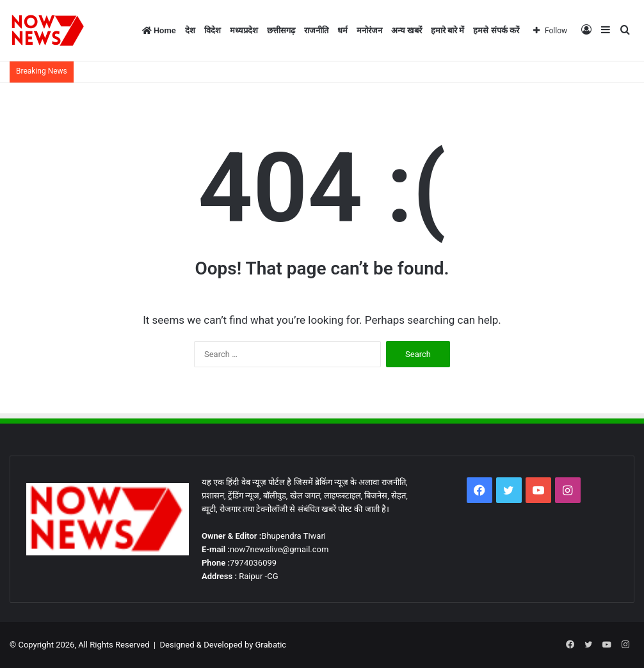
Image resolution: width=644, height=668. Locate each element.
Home (159, 30)
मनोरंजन (369, 30)
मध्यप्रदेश (244, 30)
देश (190, 30)
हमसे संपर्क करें (496, 30)
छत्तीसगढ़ (281, 30)
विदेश (213, 30)
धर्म (342, 30)
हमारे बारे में (447, 30)
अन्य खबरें (407, 30)
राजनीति (316, 30)
